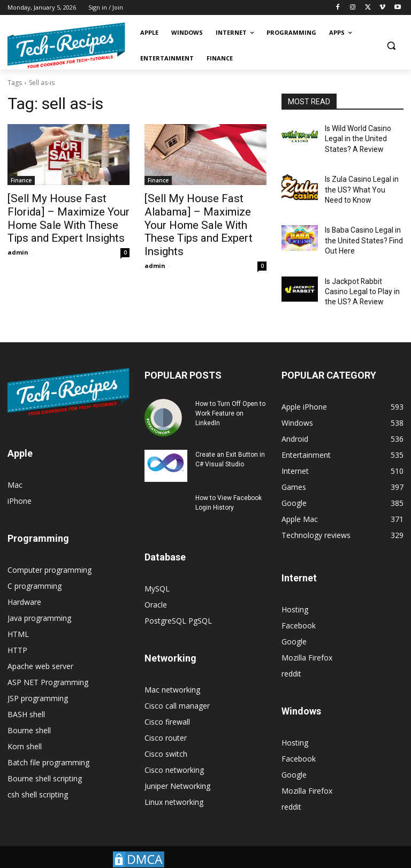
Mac (15, 468)
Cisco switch (166, 737)
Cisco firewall (167, 705)
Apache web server (40, 650)
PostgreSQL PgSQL (178, 604)
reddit (291, 657)
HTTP (17, 633)
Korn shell (25, 730)
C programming (35, 569)
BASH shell (26, 698)
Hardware (24, 585)
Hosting (295, 593)
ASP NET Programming (48, 666)
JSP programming (38, 682)
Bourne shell (29, 714)
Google (294, 625)
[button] (391, 46)
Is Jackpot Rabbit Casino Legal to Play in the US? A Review (362, 277)
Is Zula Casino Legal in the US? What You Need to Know (363, 183)
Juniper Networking (177, 769)
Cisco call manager (177, 689)
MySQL (157, 572)
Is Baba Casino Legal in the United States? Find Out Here (359, 231)
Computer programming (50, 553)
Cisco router (166, 721)
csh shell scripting (38, 778)
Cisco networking (174, 753)
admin (18, 246)
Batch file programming (48, 746)
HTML (18, 617)
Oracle (156, 588)
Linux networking (174, 785)
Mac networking (172, 673)
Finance (21, 180)
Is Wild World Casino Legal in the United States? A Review (355, 137)
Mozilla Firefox (307, 641)
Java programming (39, 601)
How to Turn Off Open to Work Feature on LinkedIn (230, 397)
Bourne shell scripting (45, 762)
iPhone (20, 484)
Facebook (299, 609)
